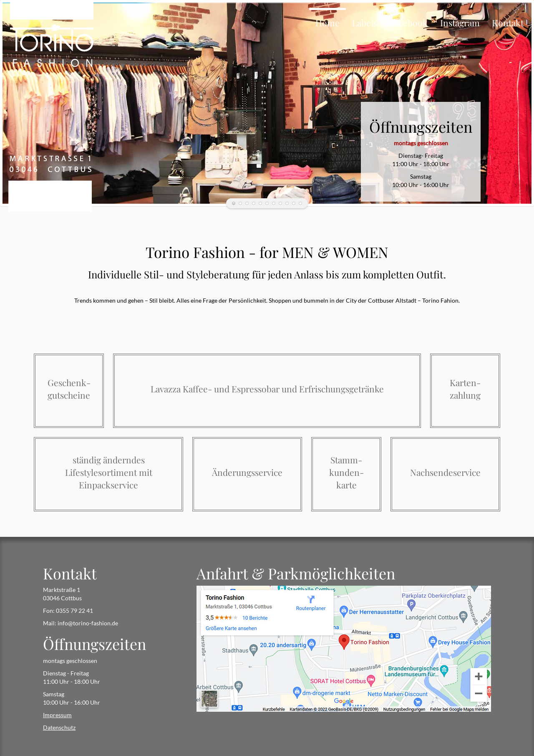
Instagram (460, 23)
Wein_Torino (267, 203)
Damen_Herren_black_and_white (247, 203)
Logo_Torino (287, 203)
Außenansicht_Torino (300, 203)
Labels (365, 23)
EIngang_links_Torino (274, 203)
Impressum (57, 715)
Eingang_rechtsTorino (260, 203)
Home (327, 23)
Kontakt (508, 23)
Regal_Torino (280, 203)
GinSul (240, 203)
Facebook (409, 23)
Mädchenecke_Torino (234, 203)
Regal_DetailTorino (294, 203)
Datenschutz (59, 727)
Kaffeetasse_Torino (254, 203)
